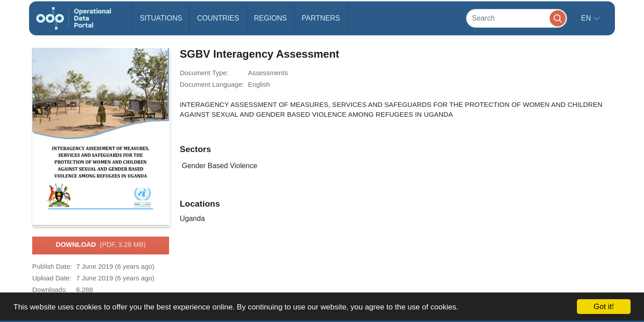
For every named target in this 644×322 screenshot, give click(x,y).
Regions (271, 18)
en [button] (587, 18)
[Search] (517, 18)
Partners (321, 18)
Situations (161, 18)
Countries (218, 18)
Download (101, 245)
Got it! (604, 307)
